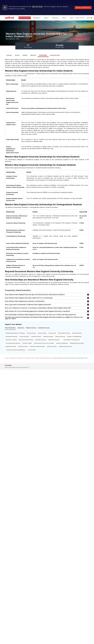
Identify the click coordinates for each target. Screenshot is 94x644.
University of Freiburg (11, 340)
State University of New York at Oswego (44, 343)
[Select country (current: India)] (90, 18)
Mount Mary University (41, 340)
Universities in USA (29, 358)
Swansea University (60, 336)
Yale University (52, 333)
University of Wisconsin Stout (26, 340)
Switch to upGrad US (83, 8)
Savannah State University (65, 347)
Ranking (25, 55)
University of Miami (27, 343)
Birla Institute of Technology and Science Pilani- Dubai (72, 340)
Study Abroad (13, 358)
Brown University (42, 333)
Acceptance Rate (55, 55)
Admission (33, 55)
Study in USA (20, 358)
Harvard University (24, 336)
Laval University (32, 350)
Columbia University (36, 336)
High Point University (11, 347)
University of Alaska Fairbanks (37, 347)
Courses (17, 55)
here (29, 367)
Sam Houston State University (13, 343)
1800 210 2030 (81, 18)
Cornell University (31, 333)
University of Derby (23, 347)
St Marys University (52, 347)
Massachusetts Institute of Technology (15, 333)
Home (6, 358)
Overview (9, 55)
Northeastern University (12, 336)
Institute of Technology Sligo (74, 336)
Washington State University (77, 343)
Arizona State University (64, 333)
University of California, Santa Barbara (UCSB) (16, 350)
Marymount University (54, 340)
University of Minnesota (62, 343)
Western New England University (43, 358)
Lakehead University (48, 336)
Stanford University (77, 333)
